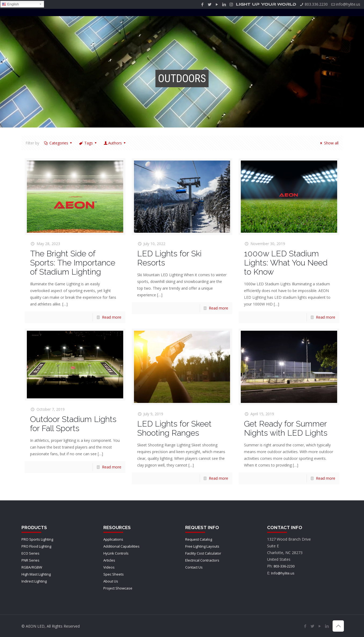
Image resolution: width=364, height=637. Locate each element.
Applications (113, 539)
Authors (115, 143)
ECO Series (30, 553)
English (10, 4)
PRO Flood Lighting (36, 546)
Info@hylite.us (283, 573)
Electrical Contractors (202, 560)
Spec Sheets (114, 574)
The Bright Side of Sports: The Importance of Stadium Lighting (73, 263)
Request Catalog (199, 539)
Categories (58, 143)
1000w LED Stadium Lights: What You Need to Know (286, 263)
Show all (329, 143)
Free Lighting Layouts (202, 546)
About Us (111, 581)
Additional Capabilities (121, 546)
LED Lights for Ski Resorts (169, 258)
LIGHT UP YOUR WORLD (266, 4)
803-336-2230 (284, 566)
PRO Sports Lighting (37, 539)
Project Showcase (118, 588)
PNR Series (30, 560)
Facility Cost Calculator (203, 553)
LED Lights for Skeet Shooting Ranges (174, 428)
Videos (109, 567)
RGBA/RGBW (32, 567)
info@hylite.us (348, 4)
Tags (88, 143)
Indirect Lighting (34, 581)
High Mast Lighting (36, 574)
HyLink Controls (116, 553)
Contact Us (194, 567)
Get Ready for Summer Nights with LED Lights (286, 428)
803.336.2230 (316, 4)
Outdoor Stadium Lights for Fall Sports (73, 424)
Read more (112, 317)
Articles (109, 560)
